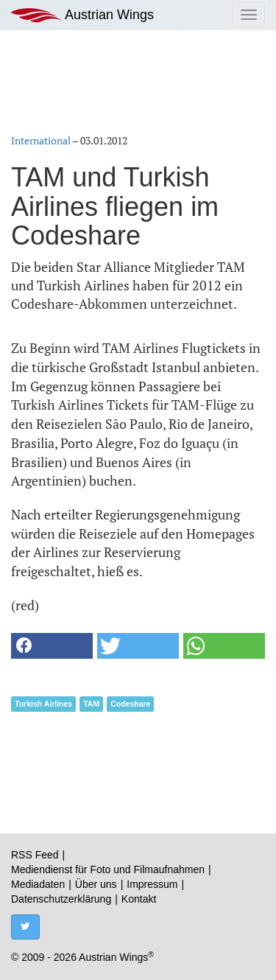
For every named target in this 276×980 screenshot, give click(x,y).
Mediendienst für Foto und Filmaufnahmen (108, 869)
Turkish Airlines (43, 704)
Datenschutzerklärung (61, 899)
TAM (91, 704)
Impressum (152, 884)
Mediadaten (38, 884)
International (41, 140)
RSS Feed (35, 855)
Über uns (96, 884)
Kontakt (139, 899)
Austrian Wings (82, 15)
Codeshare (130, 704)
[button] (52, 646)
